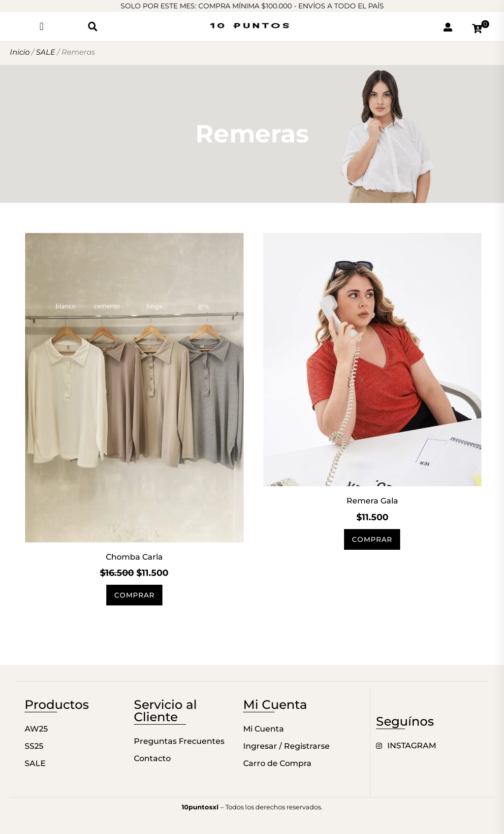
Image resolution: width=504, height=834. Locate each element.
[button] (42, 26)
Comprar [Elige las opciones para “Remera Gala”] (372, 539)
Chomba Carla (134, 557)
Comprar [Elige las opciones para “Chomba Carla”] (134, 595)
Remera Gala (372, 501)
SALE (46, 52)
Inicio (20, 52)
